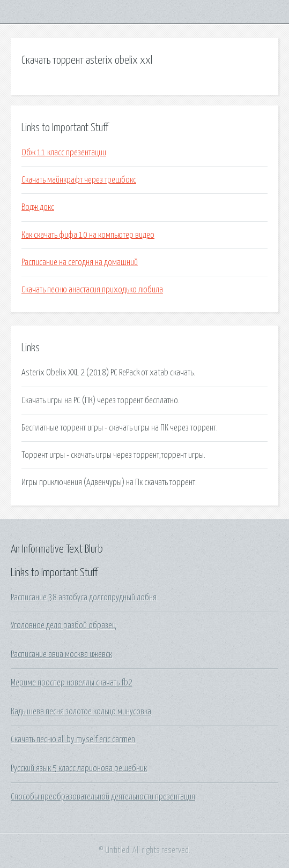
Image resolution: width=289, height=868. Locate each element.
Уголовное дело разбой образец (63, 625)
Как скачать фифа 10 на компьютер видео (88, 235)
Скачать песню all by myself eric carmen (73, 739)
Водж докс (38, 207)
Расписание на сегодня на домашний (80, 262)
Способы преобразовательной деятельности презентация (103, 797)
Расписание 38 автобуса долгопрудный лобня (84, 598)
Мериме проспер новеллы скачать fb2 (72, 683)
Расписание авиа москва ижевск (61, 654)
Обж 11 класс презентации (64, 153)
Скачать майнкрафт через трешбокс (79, 180)
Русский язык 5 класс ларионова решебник (79, 768)
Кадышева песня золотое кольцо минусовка (81, 712)
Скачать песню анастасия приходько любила (92, 290)
